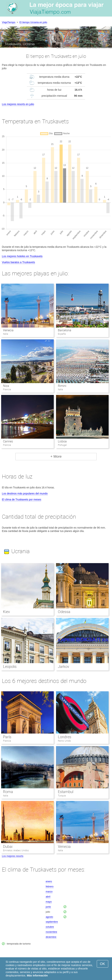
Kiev (6, 612)
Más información (37, 975)
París (7, 737)
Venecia (8, 330)
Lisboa (62, 441)
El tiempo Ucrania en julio (33, 22)
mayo (49, 902)
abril (48, 897)
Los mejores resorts (13, 856)
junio (48, 907)
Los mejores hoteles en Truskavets (22, 256)
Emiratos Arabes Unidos (16, 850)
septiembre (52, 922)
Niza (6, 386)
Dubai (8, 847)
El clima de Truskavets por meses (22, 499)
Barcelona (65, 330)
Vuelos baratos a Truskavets (18, 262)
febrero (50, 886)
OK (103, 964)
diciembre (51, 937)
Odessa (64, 612)
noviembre (51, 932)
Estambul (66, 792)
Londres (65, 737)
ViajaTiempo (9, 22)
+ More (56, 456)
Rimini (62, 386)
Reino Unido (64, 741)
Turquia (62, 796)
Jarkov (64, 667)
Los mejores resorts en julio (18, 104)
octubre (50, 927)
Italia (6, 796)
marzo (49, 891)
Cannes (8, 441)
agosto (49, 917)
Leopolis (10, 667)
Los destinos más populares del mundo (25, 493)
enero (49, 881)
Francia (7, 741)
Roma (8, 792)
